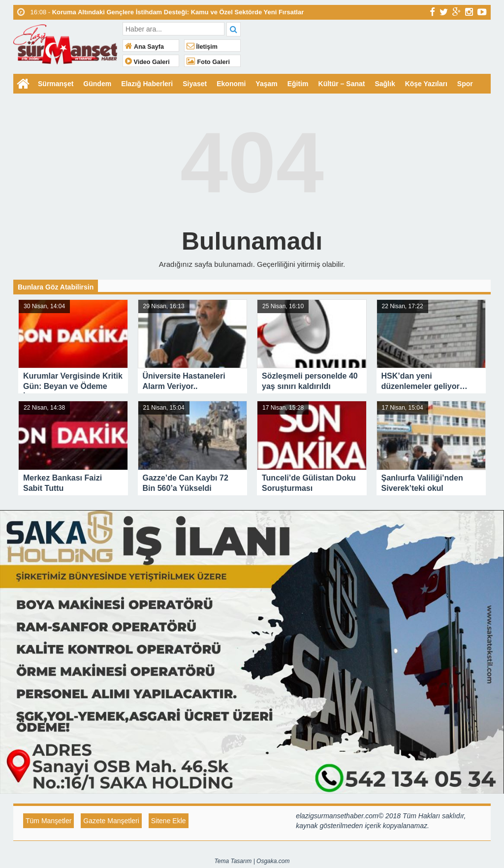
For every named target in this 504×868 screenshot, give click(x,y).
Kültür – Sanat (342, 84)
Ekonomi (231, 84)
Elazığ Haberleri (147, 84)
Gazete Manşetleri (111, 821)
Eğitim (298, 84)
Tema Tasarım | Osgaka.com (252, 861)
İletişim (202, 47)
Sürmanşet (56, 84)
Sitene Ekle (169, 821)
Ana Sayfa (144, 47)
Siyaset (195, 84)
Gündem (97, 84)
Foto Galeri (208, 62)
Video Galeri (147, 62)
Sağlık (385, 84)
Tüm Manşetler (48, 821)
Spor (465, 84)
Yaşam (266, 84)
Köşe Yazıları (426, 84)
